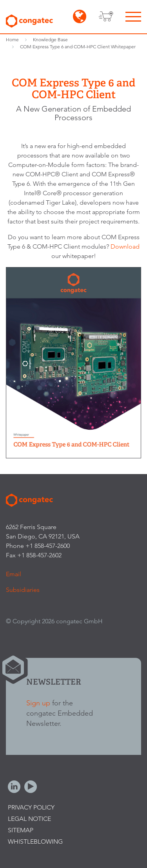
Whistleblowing (35, 841)
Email (14, 574)
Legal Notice (29, 819)
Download (125, 246)
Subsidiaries (23, 590)
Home (12, 39)
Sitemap (21, 830)
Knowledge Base (50, 39)
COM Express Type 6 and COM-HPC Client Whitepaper (78, 47)
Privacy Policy (31, 807)
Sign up (38, 703)
